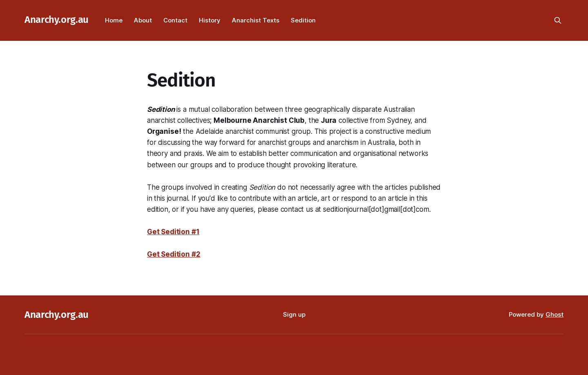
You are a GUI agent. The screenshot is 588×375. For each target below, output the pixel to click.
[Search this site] (558, 20)
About (143, 20)
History (210, 20)
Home (114, 20)
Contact (175, 20)
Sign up (294, 314)
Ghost (555, 314)
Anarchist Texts (256, 20)
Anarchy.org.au (57, 20)
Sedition (303, 20)
